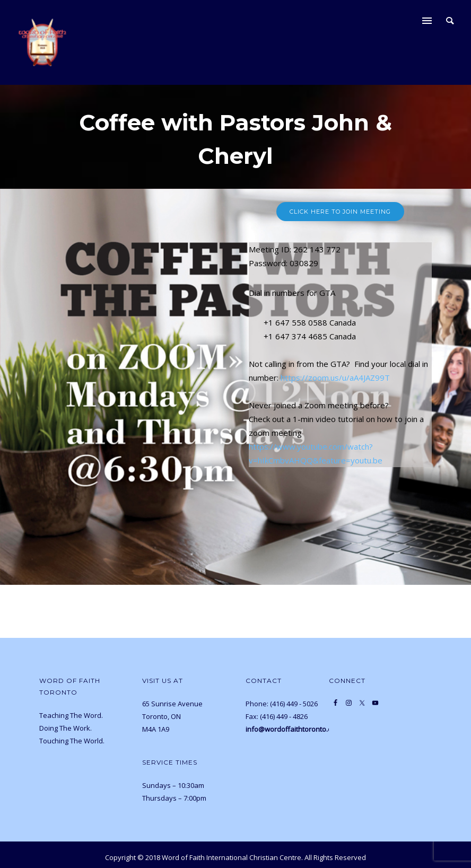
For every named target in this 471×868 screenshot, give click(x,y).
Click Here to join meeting (340, 212)
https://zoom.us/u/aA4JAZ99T (335, 378)
